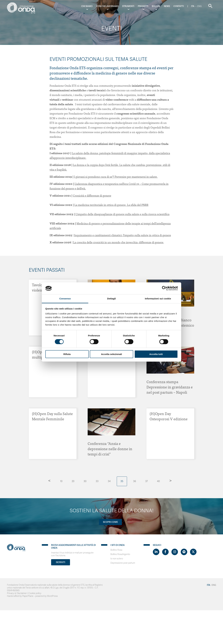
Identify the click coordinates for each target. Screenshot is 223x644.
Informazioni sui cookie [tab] (158, 299)
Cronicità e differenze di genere (92, 195)
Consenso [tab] (65, 299)
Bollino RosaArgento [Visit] (120, 554)
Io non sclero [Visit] (117, 559)
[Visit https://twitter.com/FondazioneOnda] (193, 552)
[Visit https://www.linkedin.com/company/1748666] (156, 552)
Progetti (143, 6)
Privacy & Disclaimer (17, 593)
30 (85, 481)
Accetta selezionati (111, 354)
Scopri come (110, 522)
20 (73, 481)
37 (146, 481)
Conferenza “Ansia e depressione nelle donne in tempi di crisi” (110, 449)
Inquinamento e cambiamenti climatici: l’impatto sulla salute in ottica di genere (122, 235)
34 (109, 481)
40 (158, 481)
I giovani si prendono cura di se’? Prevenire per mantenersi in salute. (116, 177)
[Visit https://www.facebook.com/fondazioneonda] (165, 552)
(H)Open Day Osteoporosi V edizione (169, 416)
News (167, 6)
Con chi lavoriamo (107, 6)
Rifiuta (67, 354)
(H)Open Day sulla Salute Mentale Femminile (52, 416)
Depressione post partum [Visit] (123, 563)
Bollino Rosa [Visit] (116, 550)
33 (97, 481)
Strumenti (128, 6)
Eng (199, 6)
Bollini (156, 6)
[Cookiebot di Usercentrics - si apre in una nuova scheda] (164, 288)
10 (61, 481)
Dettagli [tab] (111, 299)
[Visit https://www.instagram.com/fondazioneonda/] (175, 552)
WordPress (52, 596)
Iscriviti (61, 562)
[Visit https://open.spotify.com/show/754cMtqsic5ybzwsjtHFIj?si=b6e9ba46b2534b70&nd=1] (184, 552)
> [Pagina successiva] (171, 480)
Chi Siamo (87, 6)
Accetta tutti (156, 354)
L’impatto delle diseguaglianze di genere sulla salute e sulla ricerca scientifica (122, 214)
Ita (193, 6)
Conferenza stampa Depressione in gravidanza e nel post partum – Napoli (170, 387)
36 (135, 481)
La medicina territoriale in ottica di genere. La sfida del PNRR (111, 205)
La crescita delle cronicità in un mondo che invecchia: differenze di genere (119, 242)
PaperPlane (28, 596)
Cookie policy (35, 593)
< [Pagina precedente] (49, 480)
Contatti (179, 6)
